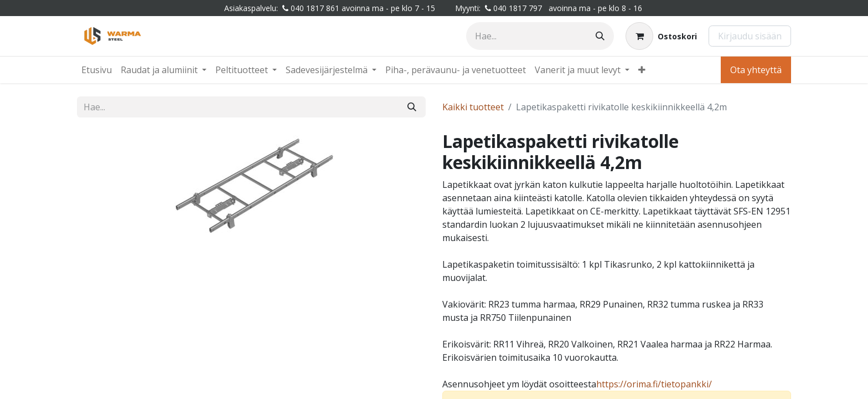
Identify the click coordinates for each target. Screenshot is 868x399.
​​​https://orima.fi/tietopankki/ (654, 384)
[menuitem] (97, 70)
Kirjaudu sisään (750, 36)
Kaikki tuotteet (473, 107)
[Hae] (600, 36)
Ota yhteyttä (756, 70)
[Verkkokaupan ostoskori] (661, 36)
